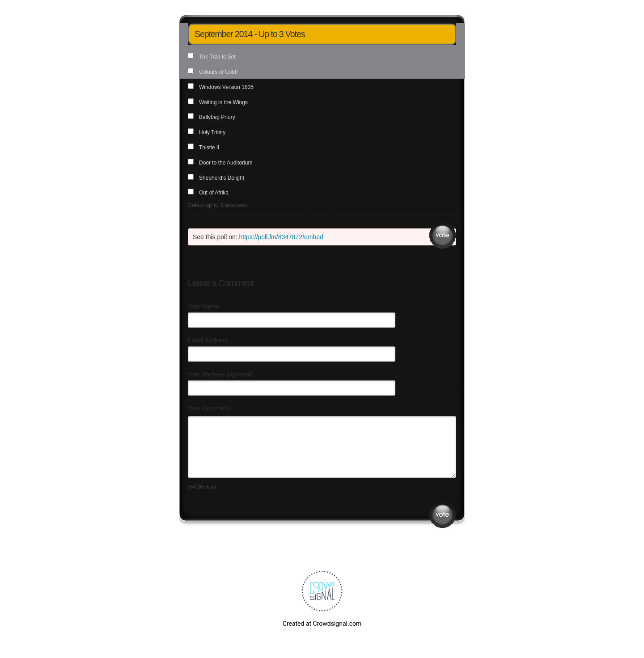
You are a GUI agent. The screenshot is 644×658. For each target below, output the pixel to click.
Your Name (203, 306)
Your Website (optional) (220, 374)
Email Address (208, 340)
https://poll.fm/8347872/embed (281, 237)
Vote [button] (443, 235)
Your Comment (209, 408)
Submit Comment (443, 515)
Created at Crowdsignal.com (322, 624)
